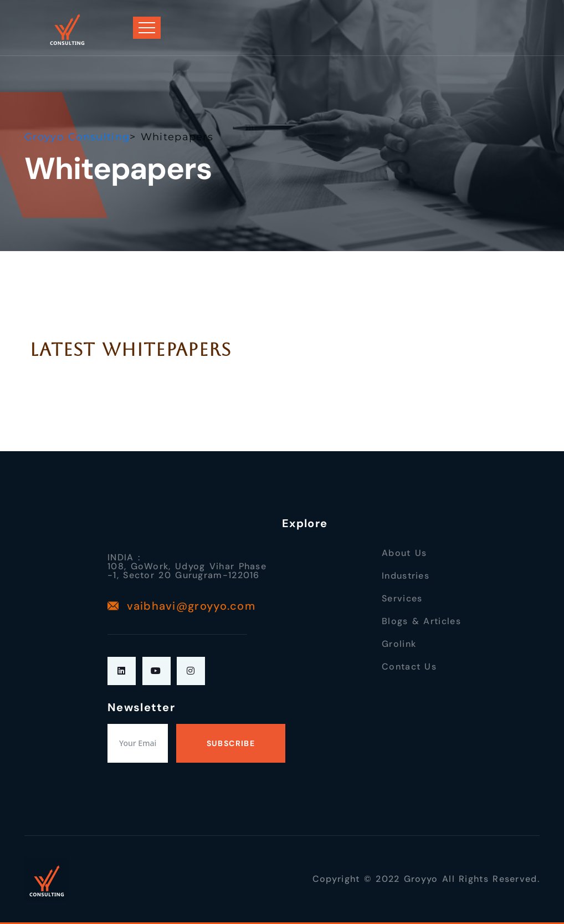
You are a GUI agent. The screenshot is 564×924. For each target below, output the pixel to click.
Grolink (399, 644)
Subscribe (231, 743)
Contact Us (409, 667)
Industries (406, 576)
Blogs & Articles (421, 621)
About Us (404, 553)
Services (402, 598)
